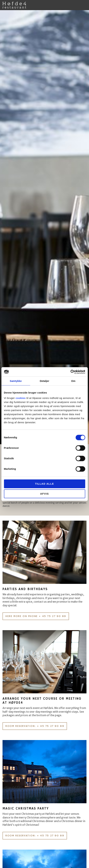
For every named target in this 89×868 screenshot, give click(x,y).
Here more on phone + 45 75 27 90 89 (36, 616)
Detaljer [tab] (45, 381)
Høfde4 (14, 5)
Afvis (45, 494)
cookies (21, 398)
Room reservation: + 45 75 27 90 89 (35, 726)
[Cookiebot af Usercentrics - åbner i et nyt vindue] (70, 372)
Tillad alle (44, 484)
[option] (44, 227)
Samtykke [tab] (16, 381)
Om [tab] (73, 381)
